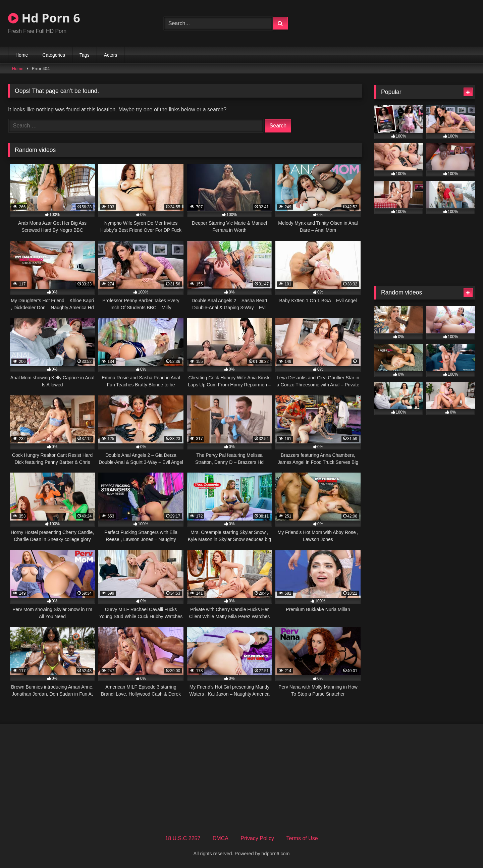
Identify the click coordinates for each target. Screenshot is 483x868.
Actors (111, 55)
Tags (85, 55)
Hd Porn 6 (44, 18)
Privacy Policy (257, 838)
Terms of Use (302, 838)
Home (22, 55)
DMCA (221, 838)
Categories (54, 55)
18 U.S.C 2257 (183, 838)
